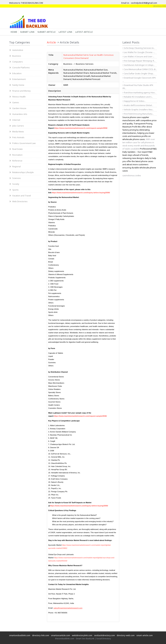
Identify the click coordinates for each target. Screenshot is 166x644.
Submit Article (46, 32)
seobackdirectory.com (104, 635)
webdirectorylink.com (82, 635)
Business (17, 56)
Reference (17, 161)
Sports (15, 190)
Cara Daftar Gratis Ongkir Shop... (138, 73)
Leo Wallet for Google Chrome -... (139, 52)
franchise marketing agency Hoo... (139, 93)
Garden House (19, 108)
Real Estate (17, 149)
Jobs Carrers (18, 126)
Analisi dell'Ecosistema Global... (138, 105)
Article (51, 42)
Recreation (17, 155)
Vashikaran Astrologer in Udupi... (139, 65)
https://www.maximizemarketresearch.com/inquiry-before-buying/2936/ (81, 193)
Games (16, 102)
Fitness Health (19, 97)
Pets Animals (18, 137)
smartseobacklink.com (20, 635)
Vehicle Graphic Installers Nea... (138, 110)
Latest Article (84, 32)
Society (16, 184)
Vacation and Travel (22, 196)
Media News (18, 132)
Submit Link (27, 32)
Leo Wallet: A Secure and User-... (138, 56)
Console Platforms (21, 67)
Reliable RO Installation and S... (138, 97)
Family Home (18, 85)
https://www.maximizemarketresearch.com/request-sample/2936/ (81, 128)
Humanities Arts (20, 114)
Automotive (18, 50)
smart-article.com (145, 635)
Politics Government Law (24, 143)
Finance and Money (21, 91)
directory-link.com (41, 635)
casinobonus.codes (132, 175)
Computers (18, 62)
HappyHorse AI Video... (134, 101)
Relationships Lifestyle (23, 172)
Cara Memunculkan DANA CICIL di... (140, 69)
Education (17, 73)
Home (14, 32)
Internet (16, 120)
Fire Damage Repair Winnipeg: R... (139, 61)
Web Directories (20, 201)
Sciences (17, 178)
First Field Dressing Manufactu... (138, 114)
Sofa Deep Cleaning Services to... (139, 48)
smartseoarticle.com (60, 635)
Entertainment (19, 79)
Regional (16, 166)
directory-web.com (126, 635)
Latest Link (65, 32)
